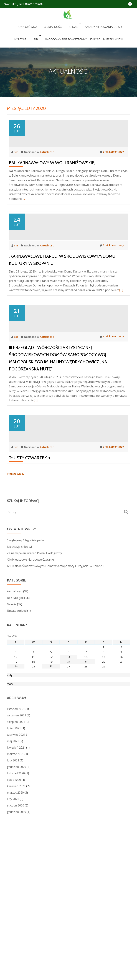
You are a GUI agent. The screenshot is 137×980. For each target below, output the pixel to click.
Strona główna (17, 23)
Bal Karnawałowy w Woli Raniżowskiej (52, 176)
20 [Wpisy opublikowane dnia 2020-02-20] (68, 772)
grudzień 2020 (17, 878)
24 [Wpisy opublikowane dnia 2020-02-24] (16, 777)
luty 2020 (13, 910)
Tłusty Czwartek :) (29, 568)
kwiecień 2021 (16, 859)
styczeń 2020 (16, 917)
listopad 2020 (16, 885)
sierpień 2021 (16, 833)
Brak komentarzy (111, 166)
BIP (127, 23)
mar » (10, 795)
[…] (24, 212)
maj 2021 (13, 853)
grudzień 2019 (17, 923)
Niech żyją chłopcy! (19, 657)
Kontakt (116, 23)
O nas (58, 23)
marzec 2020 (15, 904)
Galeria (12, 715)
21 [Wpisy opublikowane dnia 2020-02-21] (86, 772)
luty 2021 (13, 872)
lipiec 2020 (14, 891)
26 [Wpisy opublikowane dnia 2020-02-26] (51, 777)
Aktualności (41, 23)
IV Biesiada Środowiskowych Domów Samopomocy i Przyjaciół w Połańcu (55, 676)
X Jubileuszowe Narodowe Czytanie (30, 670)
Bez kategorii (16, 708)
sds (17, 166)
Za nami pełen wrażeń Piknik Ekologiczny (34, 664)
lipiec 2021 (14, 840)
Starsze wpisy (16, 584)
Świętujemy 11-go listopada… (26, 651)
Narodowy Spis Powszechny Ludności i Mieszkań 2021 (68, 28)
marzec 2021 (15, 865)
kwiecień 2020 (16, 898)
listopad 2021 (16, 820)
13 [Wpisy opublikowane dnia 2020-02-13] (68, 767)
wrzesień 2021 (17, 827)
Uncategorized (17, 721)
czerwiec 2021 (16, 846)
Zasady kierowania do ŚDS (87, 23)
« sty (10, 786)
